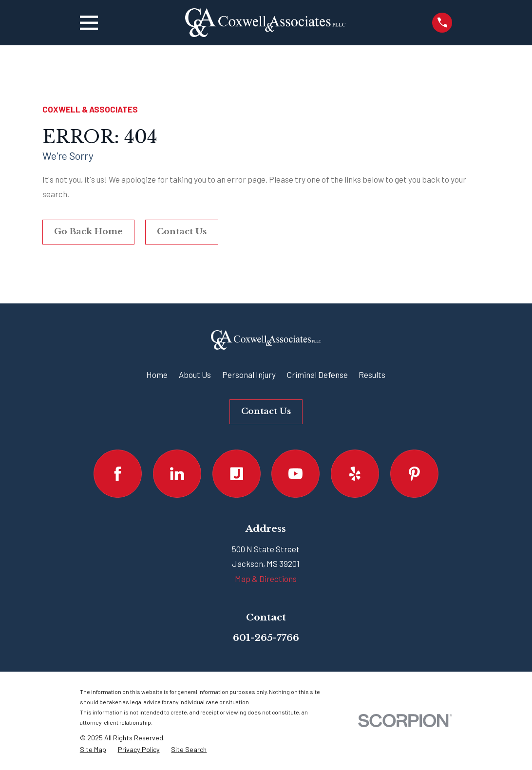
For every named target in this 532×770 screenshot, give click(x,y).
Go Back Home (88, 232)
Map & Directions (266, 579)
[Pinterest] (414, 474)
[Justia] (237, 474)
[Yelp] (355, 474)
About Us (195, 375)
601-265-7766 (266, 638)
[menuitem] (93, 750)
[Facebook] (118, 474)
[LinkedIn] (177, 474)
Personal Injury (249, 375)
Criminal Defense (317, 375)
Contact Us (182, 232)
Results (372, 375)
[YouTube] (295, 474)
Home (157, 375)
